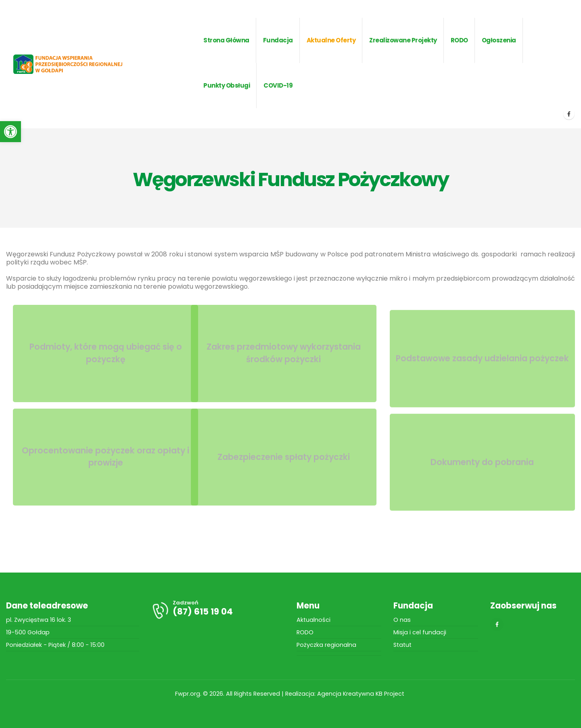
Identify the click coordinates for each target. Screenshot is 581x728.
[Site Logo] (80, 64)
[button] (10, 132)
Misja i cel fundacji (420, 632)
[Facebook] (569, 114)
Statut (402, 645)
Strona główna (226, 40)
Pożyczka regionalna (326, 645)
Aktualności (313, 620)
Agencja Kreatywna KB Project (362, 694)
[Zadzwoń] (218, 610)
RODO (305, 632)
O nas (402, 620)
